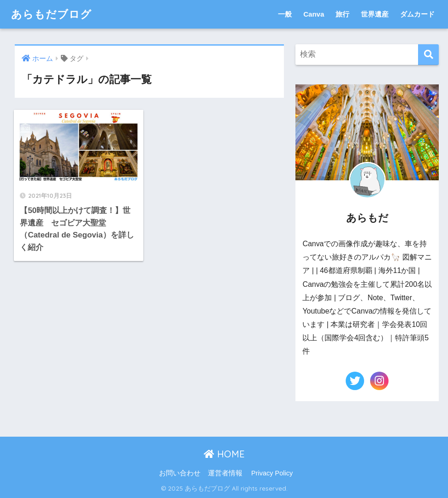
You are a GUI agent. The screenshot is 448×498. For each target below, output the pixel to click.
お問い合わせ (180, 473)
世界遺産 (375, 14)
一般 (285, 14)
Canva (314, 14)
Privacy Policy (272, 473)
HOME (224, 454)
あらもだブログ (51, 14)
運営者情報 (225, 473)
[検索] (428, 55)
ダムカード (417, 14)
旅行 (342, 14)
